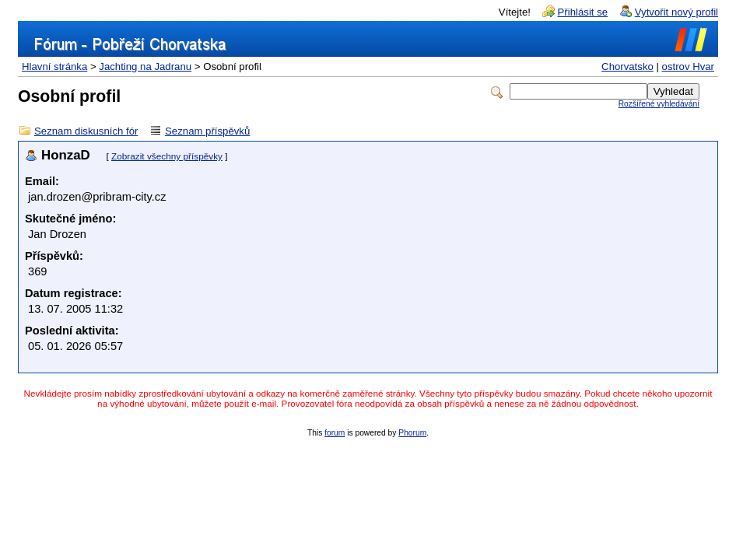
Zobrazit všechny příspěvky (167, 156)
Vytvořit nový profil (676, 12)
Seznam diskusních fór (86, 131)
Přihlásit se (583, 12)
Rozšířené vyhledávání (659, 104)
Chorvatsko (627, 66)
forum (335, 433)
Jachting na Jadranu (145, 66)
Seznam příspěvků (207, 131)
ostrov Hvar (688, 66)
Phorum (412, 433)
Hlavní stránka (54, 66)
